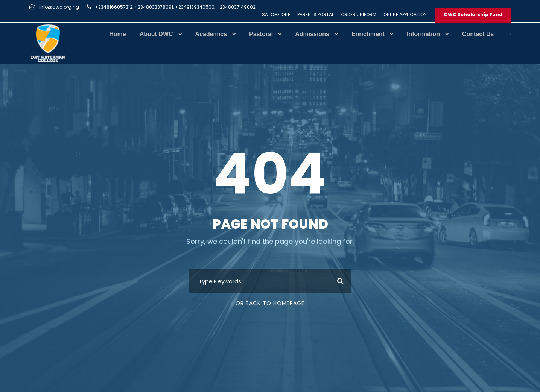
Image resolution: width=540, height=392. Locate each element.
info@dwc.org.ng (59, 7)
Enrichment (368, 34)
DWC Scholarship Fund (473, 14)
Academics (211, 34)
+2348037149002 (236, 7)
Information (423, 34)
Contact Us (478, 34)
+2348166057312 (114, 7)
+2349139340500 (195, 7)
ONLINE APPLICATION (405, 14)
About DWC (156, 34)
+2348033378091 (154, 7)
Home (117, 34)
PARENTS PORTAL (316, 14)
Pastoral (261, 34)
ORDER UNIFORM (359, 14)
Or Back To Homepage (270, 303)
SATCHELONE (276, 14)
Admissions (312, 34)
